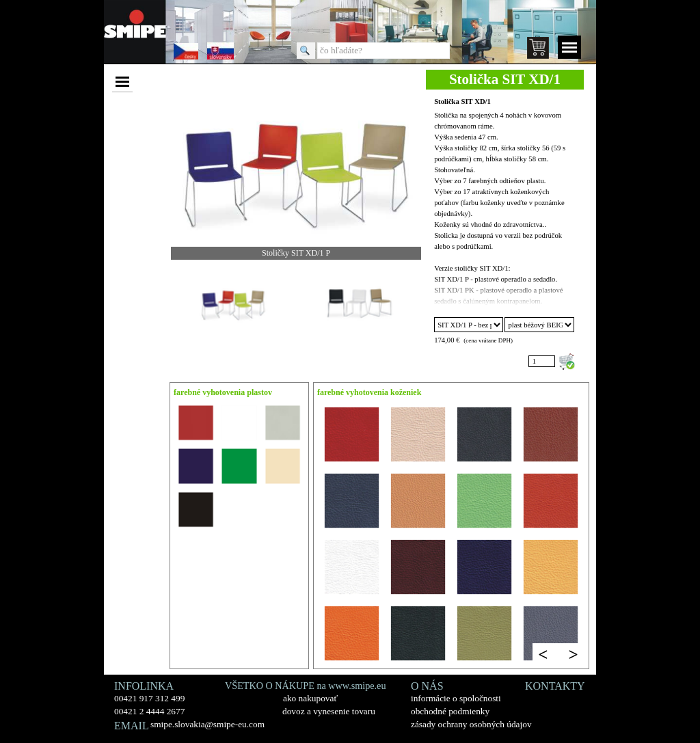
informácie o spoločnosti (456, 698)
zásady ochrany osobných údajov (471, 724)
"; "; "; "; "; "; (469, 325)
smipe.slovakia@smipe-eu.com (207, 724)
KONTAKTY (555, 686)
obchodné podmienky (450, 711)
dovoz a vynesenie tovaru (329, 711)
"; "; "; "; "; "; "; (539, 325)
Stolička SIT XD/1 (462, 102)
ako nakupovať (310, 698)
